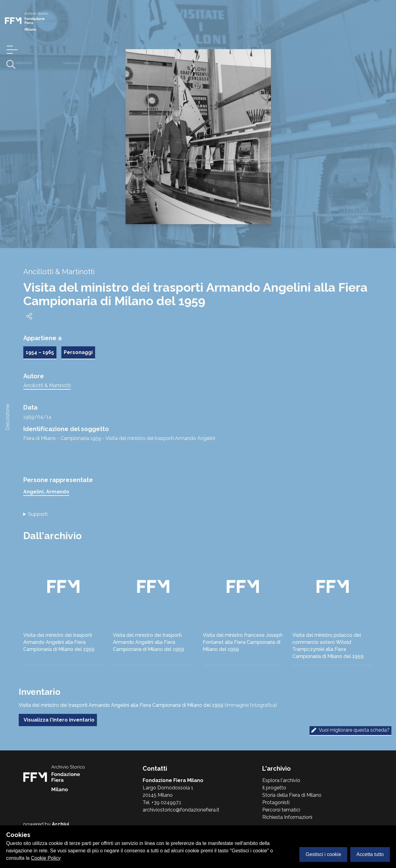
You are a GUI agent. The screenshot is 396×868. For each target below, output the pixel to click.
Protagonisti (276, 802)
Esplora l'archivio (281, 780)
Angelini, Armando (46, 492)
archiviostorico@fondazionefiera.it (181, 810)
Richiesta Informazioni (287, 817)
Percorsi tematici (281, 810)
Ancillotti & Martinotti (47, 385)
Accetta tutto (370, 854)
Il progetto (274, 788)
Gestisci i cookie (323, 854)
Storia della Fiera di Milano (292, 795)
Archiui (60, 824)
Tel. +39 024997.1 (162, 802)
